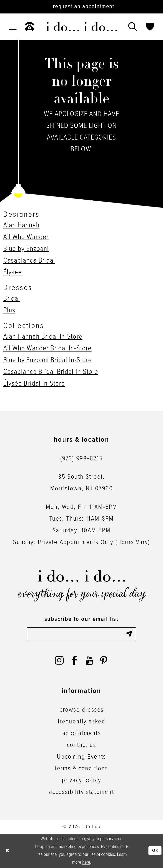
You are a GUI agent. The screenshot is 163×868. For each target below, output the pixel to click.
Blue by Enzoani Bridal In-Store (48, 360)
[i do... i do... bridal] (81, 27)
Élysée (13, 272)
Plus (9, 310)
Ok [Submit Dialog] (155, 851)
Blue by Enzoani (26, 249)
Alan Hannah (21, 225)
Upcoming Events (81, 757)
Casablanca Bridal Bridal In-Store (51, 372)
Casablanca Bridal (29, 261)
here (86, 862)
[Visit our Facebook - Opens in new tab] (74, 660)
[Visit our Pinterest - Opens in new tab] (104, 660)
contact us (81, 745)
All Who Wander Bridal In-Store (47, 348)
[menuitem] (13, 27)
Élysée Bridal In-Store (34, 384)
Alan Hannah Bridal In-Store (43, 337)
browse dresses (82, 710)
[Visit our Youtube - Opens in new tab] (89, 660)
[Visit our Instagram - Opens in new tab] (59, 660)
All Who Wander (26, 237)
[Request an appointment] (81, 7)
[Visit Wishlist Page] (150, 27)
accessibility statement (81, 792)
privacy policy (82, 781)
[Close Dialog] (7, 851)
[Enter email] (81, 634)
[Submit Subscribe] (130, 634)
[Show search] (133, 27)
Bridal (12, 299)
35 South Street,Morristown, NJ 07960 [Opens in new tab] (81, 483)
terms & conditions (81, 769)
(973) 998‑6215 (82, 459)
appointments (81, 734)
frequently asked (81, 722)
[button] (13, 27)
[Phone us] (30, 27)
